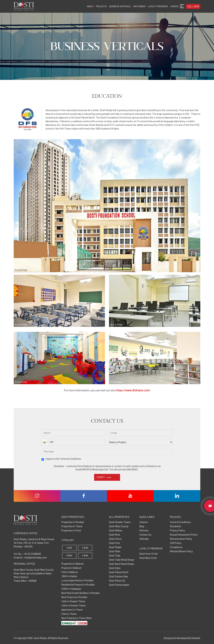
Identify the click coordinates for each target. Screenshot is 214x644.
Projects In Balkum (71, 568)
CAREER (175, 6)
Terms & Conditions (180, 522)
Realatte (196, 638)
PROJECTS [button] (101, 6)
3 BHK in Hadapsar (71, 589)
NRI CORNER (139, 6)
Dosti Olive (115, 551)
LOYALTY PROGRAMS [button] (158, 6)
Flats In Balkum (70, 572)
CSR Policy (176, 543)
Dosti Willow (116, 530)
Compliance (176, 547)
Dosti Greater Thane (120, 522)
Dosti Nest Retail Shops (121, 564)
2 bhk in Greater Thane (73, 605)
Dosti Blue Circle (148, 558)
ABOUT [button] (90, 6)
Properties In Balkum (72, 564)
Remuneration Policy (181, 539)
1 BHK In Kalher (69, 576)
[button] (45, 442)
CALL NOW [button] (193, 6)
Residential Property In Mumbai (78, 585)
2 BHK (85, 548)
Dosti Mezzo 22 (117, 581)
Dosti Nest (115, 535)
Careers (144, 522)
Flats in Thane (69, 614)
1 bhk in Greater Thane (73, 601)
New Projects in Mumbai (74, 597)
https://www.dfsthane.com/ (133, 390)
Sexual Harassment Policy (184, 535)
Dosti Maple (115, 547)
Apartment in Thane (72, 610)
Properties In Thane (72, 526)
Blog (142, 526)
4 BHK (85, 556)
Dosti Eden (115, 568)
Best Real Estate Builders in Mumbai (81, 593)
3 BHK (69, 556)
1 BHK (69, 548)
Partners (144, 530)
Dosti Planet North (119, 572)
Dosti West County (119, 526)
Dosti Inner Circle (149, 554)
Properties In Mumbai (73, 522)
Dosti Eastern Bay (118, 576)
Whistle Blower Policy (181, 551)
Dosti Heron (115, 539)
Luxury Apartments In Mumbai (77, 580)
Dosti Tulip (115, 556)
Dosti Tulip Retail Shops (122, 560)
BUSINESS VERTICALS (120, 6)
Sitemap (144, 539)
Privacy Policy (177, 530)
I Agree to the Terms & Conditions (63, 459)
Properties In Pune (71, 530)
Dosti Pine (114, 543)
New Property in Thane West (76, 618)
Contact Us (145, 535)
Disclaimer (176, 526)
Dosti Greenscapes (119, 585)
